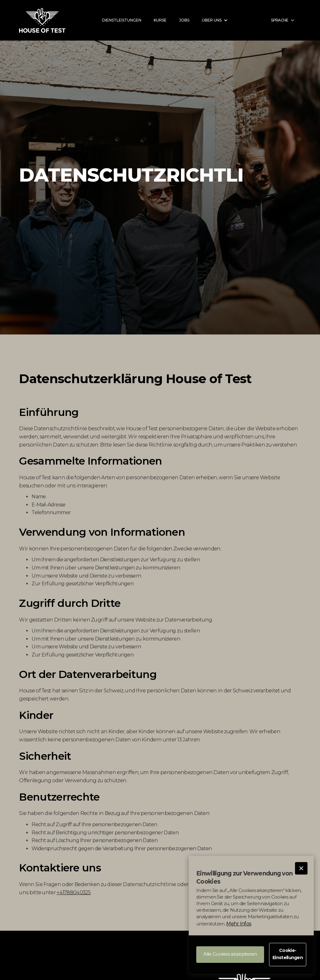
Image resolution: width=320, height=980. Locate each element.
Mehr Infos (239, 924)
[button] (301, 868)
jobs (184, 20)
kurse (160, 20)
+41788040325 (74, 892)
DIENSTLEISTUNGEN (122, 20)
